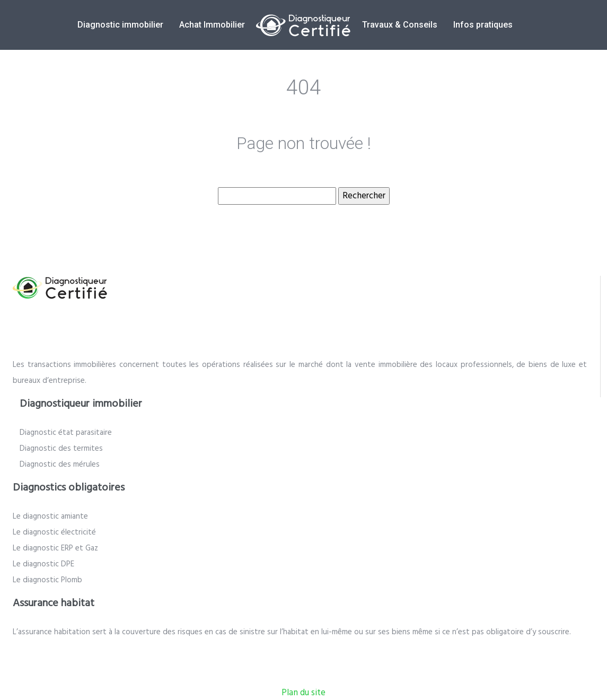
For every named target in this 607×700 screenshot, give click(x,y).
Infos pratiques (483, 25)
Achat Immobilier (212, 25)
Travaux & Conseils (400, 25)
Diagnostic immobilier (120, 25)
